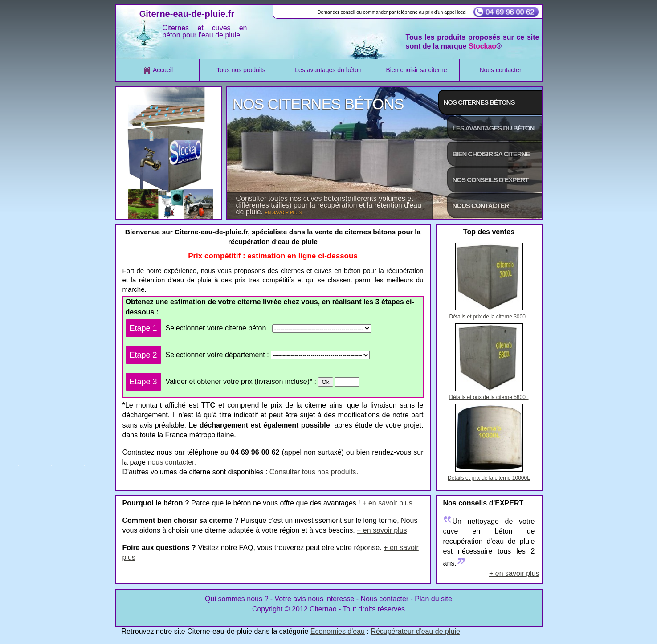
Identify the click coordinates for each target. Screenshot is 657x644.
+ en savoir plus (387, 503)
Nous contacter (500, 70)
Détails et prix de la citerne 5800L (489, 397)
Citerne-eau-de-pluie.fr (187, 14)
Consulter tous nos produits (313, 472)
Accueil (157, 70)
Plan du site (433, 599)
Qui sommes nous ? (237, 599)
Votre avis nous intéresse (315, 599)
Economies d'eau (338, 631)
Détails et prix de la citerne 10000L (489, 478)
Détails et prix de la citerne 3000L (489, 317)
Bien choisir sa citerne (417, 70)
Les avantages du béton (328, 70)
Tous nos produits (241, 70)
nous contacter (171, 462)
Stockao (482, 46)
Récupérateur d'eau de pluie (415, 631)
